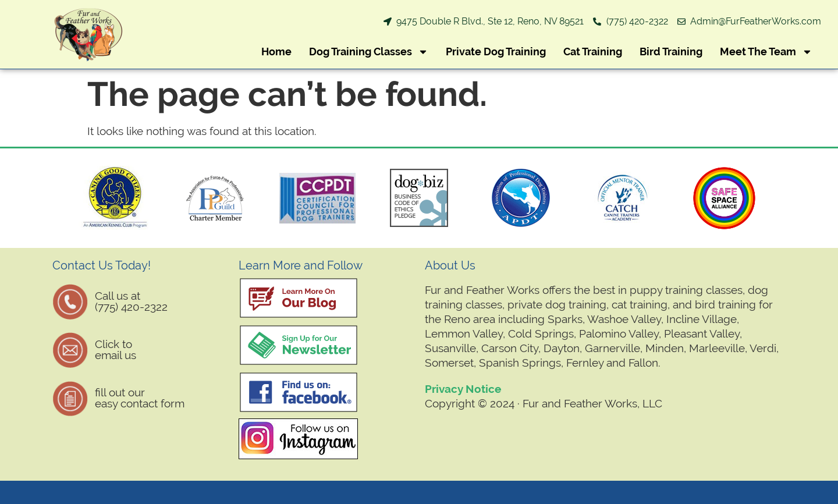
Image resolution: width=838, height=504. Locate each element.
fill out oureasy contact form (140, 398)
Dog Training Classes (369, 52)
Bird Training (671, 52)
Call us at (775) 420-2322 (131, 301)
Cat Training (593, 52)
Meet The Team (766, 52)
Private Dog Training (496, 52)
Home (276, 52)
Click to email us (116, 349)
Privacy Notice (463, 389)
